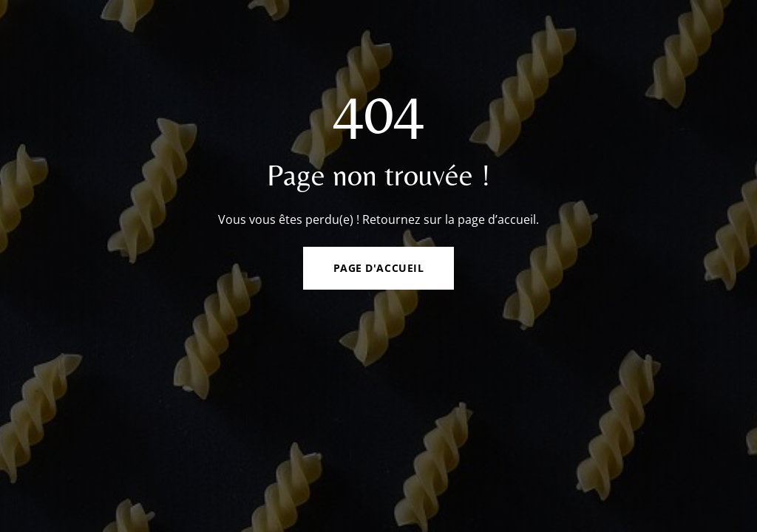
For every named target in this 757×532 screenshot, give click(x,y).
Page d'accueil (379, 268)
